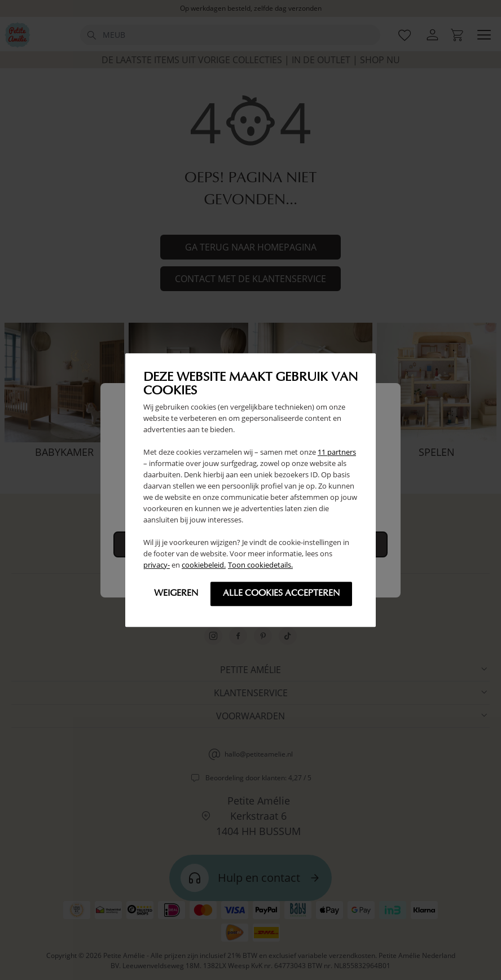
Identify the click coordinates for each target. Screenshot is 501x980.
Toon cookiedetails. (260, 565)
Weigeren (176, 594)
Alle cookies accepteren (281, 594)
